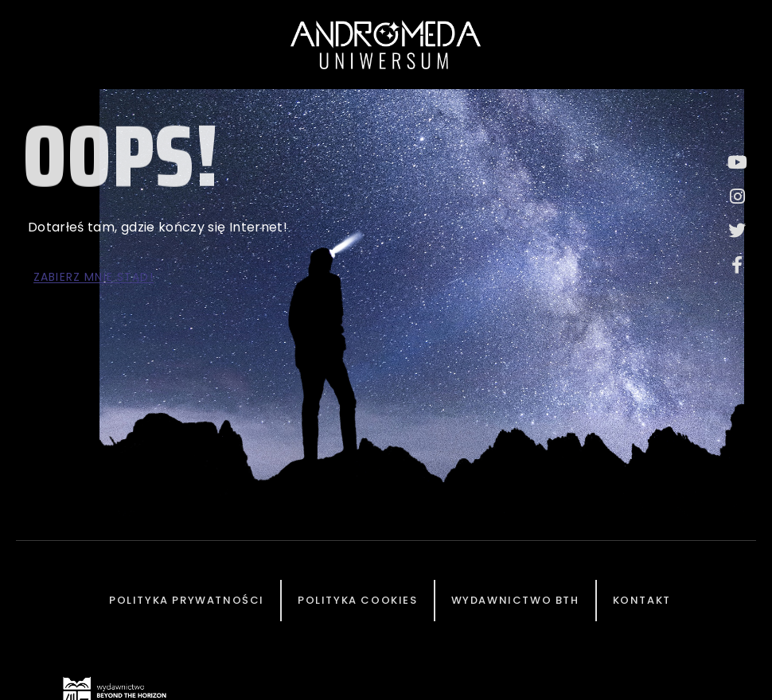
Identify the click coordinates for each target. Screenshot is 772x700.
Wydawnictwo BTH (515, 600)
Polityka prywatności (187, 600)
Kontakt (642, 600)
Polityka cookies (358, 600)
